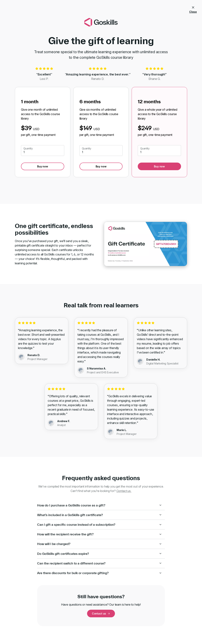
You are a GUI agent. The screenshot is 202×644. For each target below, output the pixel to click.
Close (193, 9)
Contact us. (124, 491)
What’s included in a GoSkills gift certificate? (100, 515)
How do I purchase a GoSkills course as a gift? (100, 505)
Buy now (43, 166)
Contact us (101, 614)
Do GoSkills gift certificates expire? (100, 554)
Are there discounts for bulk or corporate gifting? (100, 573)
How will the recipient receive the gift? (100, 534)
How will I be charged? (100, 544)
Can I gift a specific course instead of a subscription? (100, 525)
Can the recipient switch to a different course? (100, 563)
